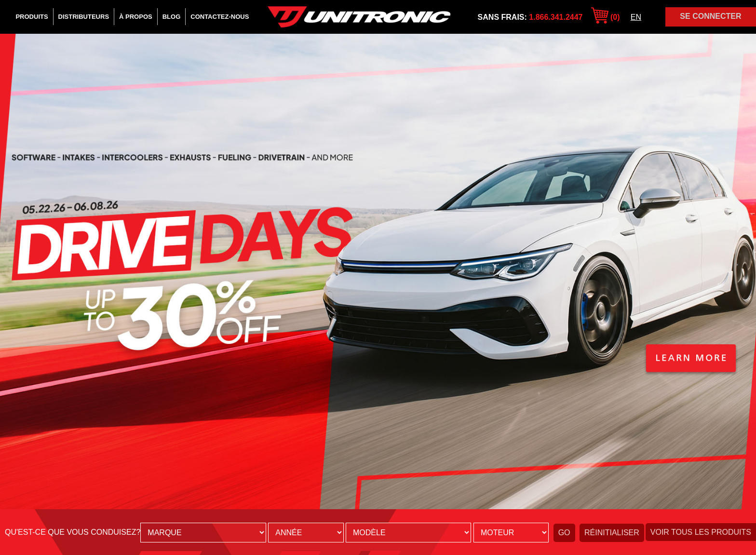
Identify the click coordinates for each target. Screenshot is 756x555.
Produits (32, 17)
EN (636, 17)
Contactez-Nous (220, 17)
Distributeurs (84, 17)
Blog (172, 17)
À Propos (136, 17)
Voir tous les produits (701, 532)
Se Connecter (710, 16)
